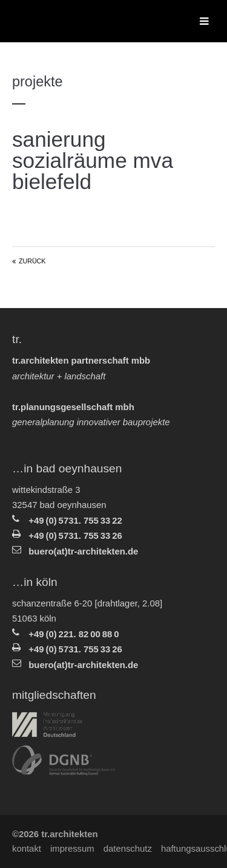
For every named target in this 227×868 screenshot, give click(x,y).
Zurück (32, 261)
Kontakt (27, 849)
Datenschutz (128, 849)
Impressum (72, 849)
